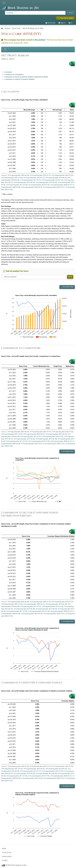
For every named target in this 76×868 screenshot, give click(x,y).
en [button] (70, 23)
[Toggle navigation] (4, 3)
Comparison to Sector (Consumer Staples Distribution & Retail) (26, 77)
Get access (50, 23)
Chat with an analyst (65, 18)
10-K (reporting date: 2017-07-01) (31, 180)
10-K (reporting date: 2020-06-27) (34, 178)
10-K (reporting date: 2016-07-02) (53, 180)
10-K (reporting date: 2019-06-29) (56, 178)
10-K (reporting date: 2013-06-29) (46, 182)
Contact (5, 860)
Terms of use (7, 852)
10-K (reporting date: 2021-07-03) (12, 178)
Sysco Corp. (16, 28)
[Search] (35, 13)
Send (70, 277)
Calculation (8, 72)
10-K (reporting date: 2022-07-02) (63, 175)
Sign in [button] (62, 23)
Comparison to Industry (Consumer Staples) (19, 79)
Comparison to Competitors (14, 74)
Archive (7, 28)
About (4, 848)
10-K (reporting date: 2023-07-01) (40, 175)
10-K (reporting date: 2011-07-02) (17, 185)
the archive (40, 40)
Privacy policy (7, 856)
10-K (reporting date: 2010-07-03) (39, 185)
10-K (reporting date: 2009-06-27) (61, 185)
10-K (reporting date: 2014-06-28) (24, 182)
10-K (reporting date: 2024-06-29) (18, 175)
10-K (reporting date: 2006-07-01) (54, 187)
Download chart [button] (67, 287)
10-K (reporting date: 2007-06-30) (32, 187)
